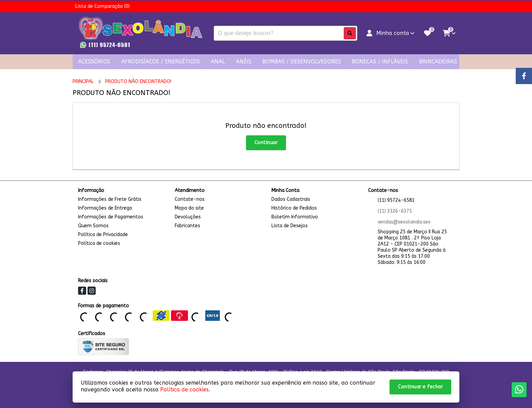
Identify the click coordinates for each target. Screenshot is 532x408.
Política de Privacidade (103, 235)
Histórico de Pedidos (294, 208)
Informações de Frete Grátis (110, 199)
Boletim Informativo (295, 217)
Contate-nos (190, 199)
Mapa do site (189, 208)
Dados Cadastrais (291, 199)
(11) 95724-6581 (396, 200)
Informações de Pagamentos (111, 217)
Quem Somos (93, 226)
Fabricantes (187, 226)
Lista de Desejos (290, 226)
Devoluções (188, 217)
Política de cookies (99, 243)
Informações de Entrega (105, 208)
